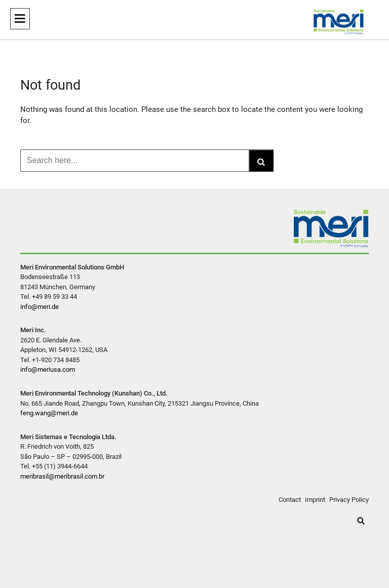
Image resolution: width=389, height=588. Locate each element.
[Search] (261, 161)
